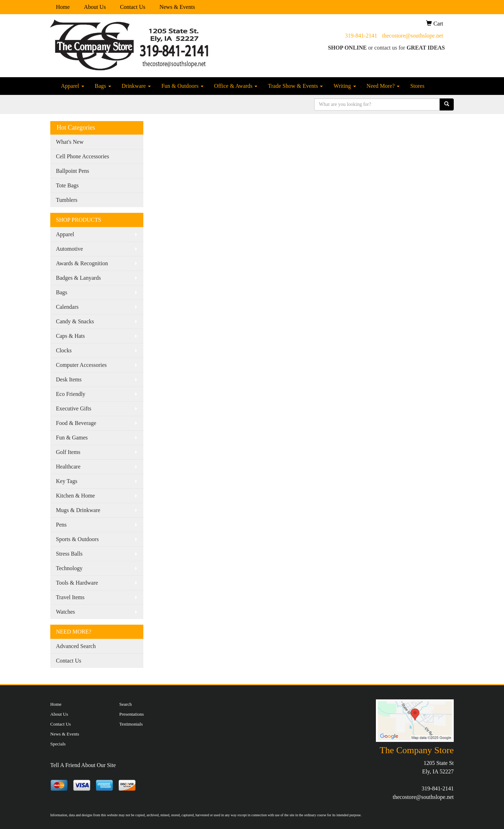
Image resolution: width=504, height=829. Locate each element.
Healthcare (68, 467)
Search (125, 704)
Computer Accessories (81, 365)
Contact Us (133, 7)
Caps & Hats (70, 336)
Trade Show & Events (295, 86)
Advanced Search (76, 646)
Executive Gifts (74, 408)
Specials (58, 744)
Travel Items (70, 597)
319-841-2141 (361, 36)
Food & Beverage (76, 423)
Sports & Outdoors (77, 539)
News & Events (177, 7)
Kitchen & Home (75, 496)
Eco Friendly (71, 394)
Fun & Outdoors (182, 86)
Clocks (64, 350)
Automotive (69, 249)
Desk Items (69, 379)
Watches (65, 612)
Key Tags (67, 481)
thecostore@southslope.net (413, 36)
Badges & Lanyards (78, 278)
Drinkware (136, 86)
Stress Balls (69, 554)
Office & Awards (236, 86)
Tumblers (67, 200)
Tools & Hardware (77, 583)
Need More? (383, 86)
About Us (95, 7)
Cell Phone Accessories (82, 156)
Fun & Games (72, 438)
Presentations (131, 714)
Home (63, 7)
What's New (70, 142)
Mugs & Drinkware (78, 510)
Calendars (67, 307)
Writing (345, 86)
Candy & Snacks (75, 321)
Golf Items (68, 452)
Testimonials (131, 724)
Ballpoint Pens (73, 171)
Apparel (73, 86)
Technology (69, 568)
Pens (61, 525)
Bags (103, 86)
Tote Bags (67, 185)
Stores (417, 86)
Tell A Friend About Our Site (83, 765)
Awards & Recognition (82, 263)
